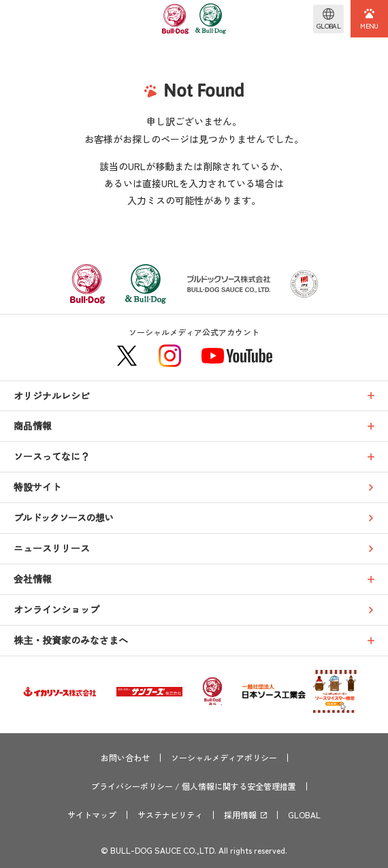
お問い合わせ (125, 758)
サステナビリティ (170, 815)
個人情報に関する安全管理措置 (239, 786)
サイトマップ (92, 815)
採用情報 (240, 815)
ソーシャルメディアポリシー (224, 758)
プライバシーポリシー (132, 786)
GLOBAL (304, 815)
